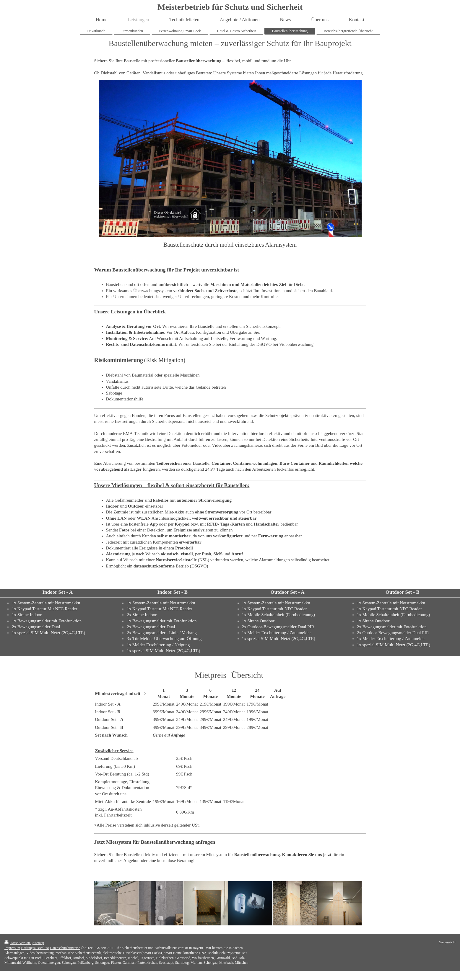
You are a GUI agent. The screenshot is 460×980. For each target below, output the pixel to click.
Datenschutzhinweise (65, 948)
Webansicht (447, 942)
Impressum (12, 948)
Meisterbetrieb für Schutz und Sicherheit (230, 7)
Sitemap (38, 943)
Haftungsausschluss (35, 948)
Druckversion (18, 943)
